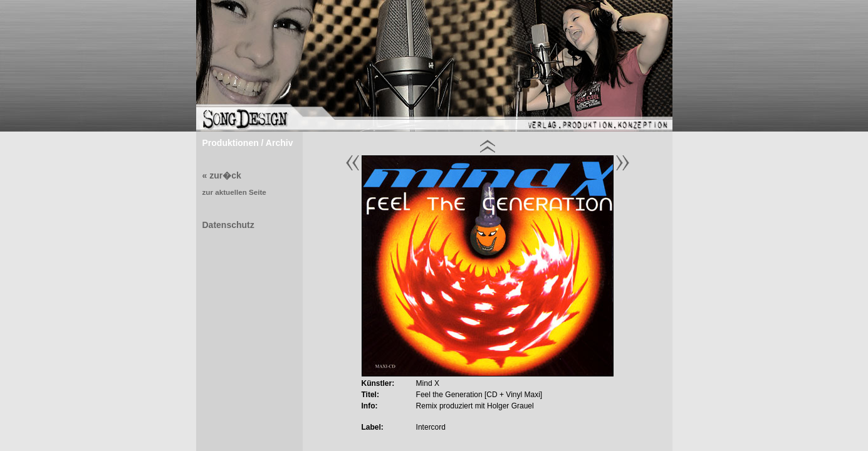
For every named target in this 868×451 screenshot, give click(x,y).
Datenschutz (228, 225)
